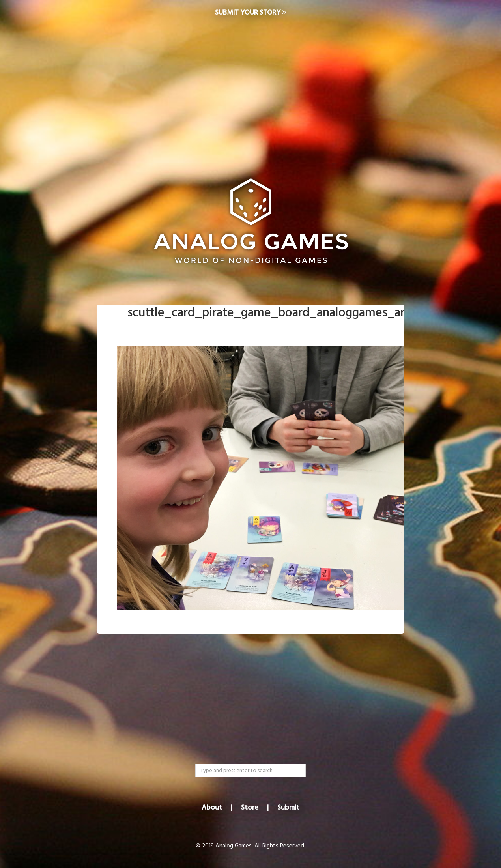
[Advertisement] (250, 89)
